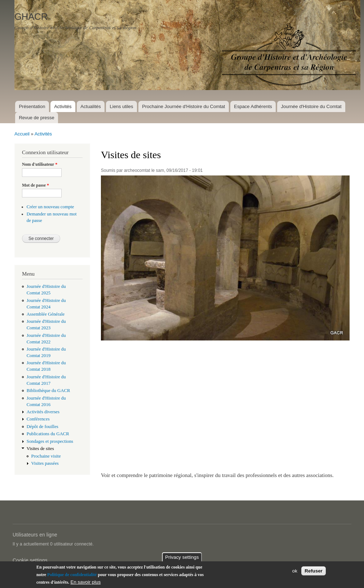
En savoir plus (86, 583)
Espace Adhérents (253, 106)
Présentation (32, 106)
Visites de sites (40, 449)
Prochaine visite (46, 456)
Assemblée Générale (46, 314)
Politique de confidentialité (72, 575)
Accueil (22, 134)
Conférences (38, 419)
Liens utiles (122, 106)
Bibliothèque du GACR (48, 391)
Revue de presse (36, 118)
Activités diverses (43, 412)
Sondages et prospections (50, 441)
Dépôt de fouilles (43, 427)
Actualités (90, 106)
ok (295, 572)
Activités (63, 106)
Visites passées (45, 463)
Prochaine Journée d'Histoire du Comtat (183, 106)
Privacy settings (182, 558)
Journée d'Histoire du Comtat (311, 106)
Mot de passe (35, 185)
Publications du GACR (48, 434)
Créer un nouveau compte (50, 207)
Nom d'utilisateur (40, 164)
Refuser (314, 572)
